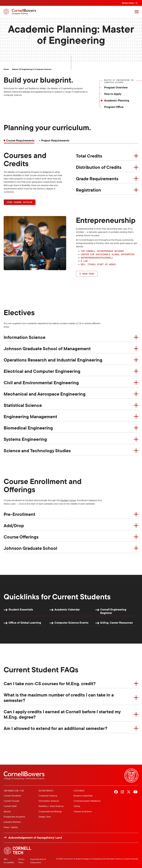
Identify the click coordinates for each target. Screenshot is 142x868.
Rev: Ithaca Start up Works (98, 264)
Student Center (68, 500)
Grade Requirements (97, 179)
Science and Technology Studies (37, 451)
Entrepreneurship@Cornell (97, 258)
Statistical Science (23, 405)
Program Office (114, 107)
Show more (88, 274)
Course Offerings (21, 537)
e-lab (84, 261)
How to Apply (113, 94)
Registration (88, 190)
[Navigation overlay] (136, 12)
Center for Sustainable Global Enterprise (108, 254)
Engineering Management (30, 416)
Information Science (25, 337)
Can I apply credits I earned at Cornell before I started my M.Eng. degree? (62, 714)
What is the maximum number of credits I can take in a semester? (59, 698)
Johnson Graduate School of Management (47, 348)
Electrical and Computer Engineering (42, 371)
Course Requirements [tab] (20, 140)
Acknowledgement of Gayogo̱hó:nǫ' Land (35, 838)
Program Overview (116, 87)
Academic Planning (117, 100)
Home (6, 69)
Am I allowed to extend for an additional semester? (55, 728)
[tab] (54, 140)
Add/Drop (14, 525)
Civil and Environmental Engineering (41, 383)
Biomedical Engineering (28, 428)
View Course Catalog (20, 202)
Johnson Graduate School (30, 548)
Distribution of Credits (99, 167)
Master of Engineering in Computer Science (32, 69)
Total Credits (89, 156)
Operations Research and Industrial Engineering (53, 360)
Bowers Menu (128, 3)
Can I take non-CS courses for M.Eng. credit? (50, 683)
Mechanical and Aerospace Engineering (45, 394)
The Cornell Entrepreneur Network (102, 251)
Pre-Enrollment (19, 514)
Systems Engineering (25, 439)
